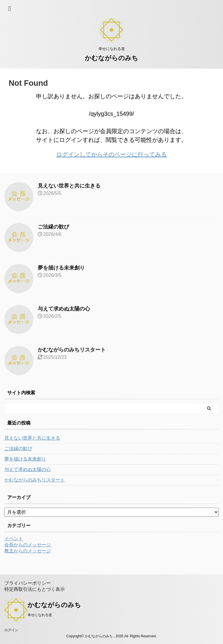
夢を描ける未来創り (61, 268)
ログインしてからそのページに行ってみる (111, 154)
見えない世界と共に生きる (69, 186)
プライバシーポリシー (28, 583)
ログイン (11, 630)
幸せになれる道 (40, 615)
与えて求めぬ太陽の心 (64, 309)
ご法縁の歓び (53, 227)
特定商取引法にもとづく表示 (35, 589)
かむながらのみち (111, 58)
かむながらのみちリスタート (72, 350)
